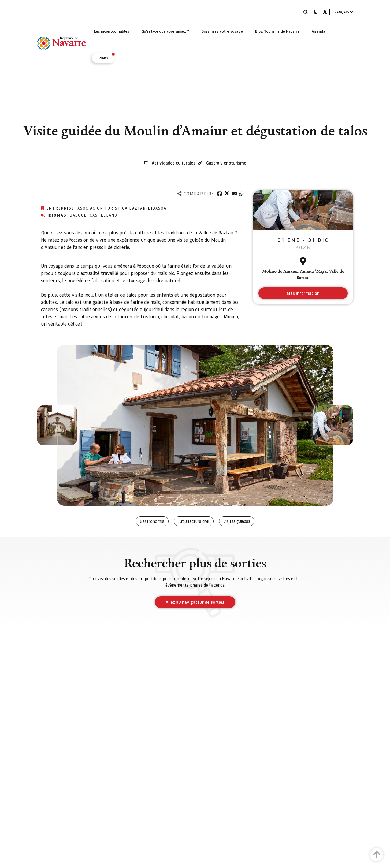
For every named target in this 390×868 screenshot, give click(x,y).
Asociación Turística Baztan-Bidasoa (122, 208)
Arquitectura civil (194, 521)
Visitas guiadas (237, 521)
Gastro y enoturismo (226, 163)
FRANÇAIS (343, 12)
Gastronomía (152, 521)
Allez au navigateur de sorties (195, 602)
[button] (57, 425)
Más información (303, 293)
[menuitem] (112, 31)
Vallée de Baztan (216, 232)
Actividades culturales (174, 163)
